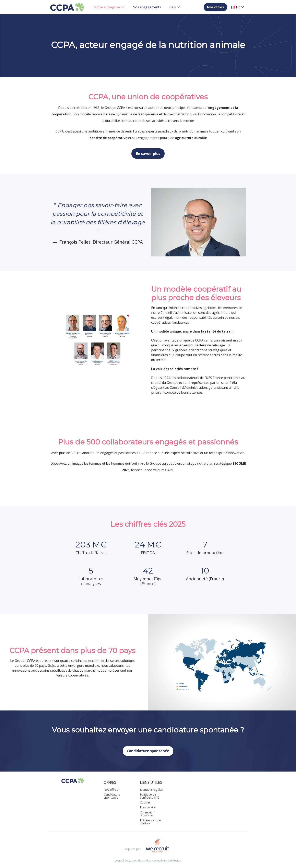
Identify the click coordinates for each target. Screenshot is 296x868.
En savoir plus (148, 153)
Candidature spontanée (148, 751)
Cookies (145, 802)
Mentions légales (151, 790)
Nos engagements (147, 7)
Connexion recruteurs (147, 814)
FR (238, 7)
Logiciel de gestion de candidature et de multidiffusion (148, 861)
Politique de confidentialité (150, 796)
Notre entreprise (109, 7)
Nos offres (215, 7)
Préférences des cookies (151, 822)
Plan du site (148, 807)
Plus (175, 7)
